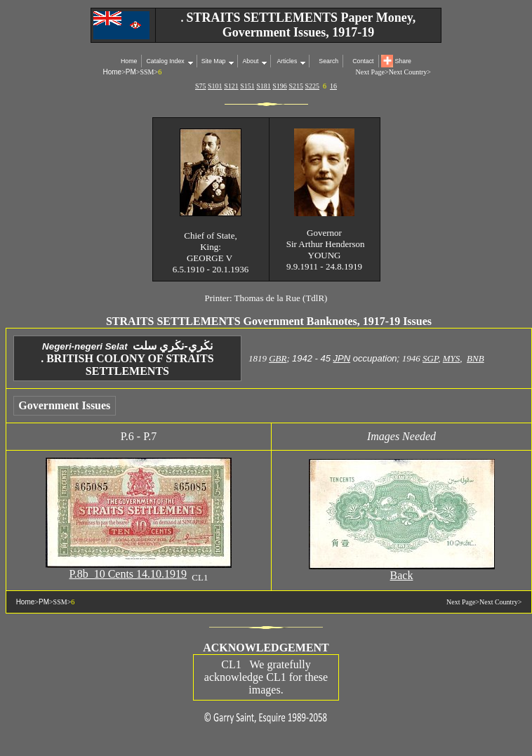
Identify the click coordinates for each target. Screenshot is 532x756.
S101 (215, 86)
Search (328, 61)
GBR (278, 358)
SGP (430, 358)
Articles (286, 61)
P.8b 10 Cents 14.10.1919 (128, 574)
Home (129, 61)
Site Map (214, 61)
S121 (231, 86)
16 (333, 86)
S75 (201, 86)
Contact (363, 61)
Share (403, 61)
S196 (280, 86)
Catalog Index (165, 61)
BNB (476, 358)
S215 (296, 86)
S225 (312, 86)
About (250, 61)
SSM (147, 72)
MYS (452, 358)
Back (402, 575)
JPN (342, 358)
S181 (264, 86)
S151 (247, 86)
